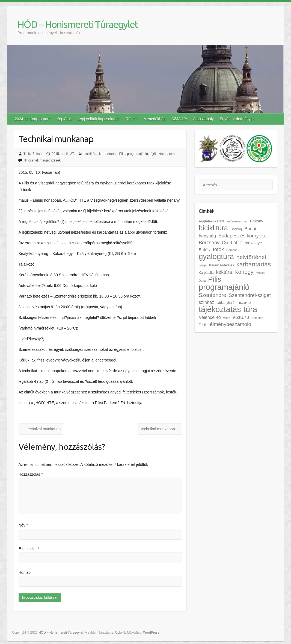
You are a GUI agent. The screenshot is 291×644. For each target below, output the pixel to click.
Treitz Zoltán (32, 154)
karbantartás (108, 154)
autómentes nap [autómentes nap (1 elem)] (237, 221)
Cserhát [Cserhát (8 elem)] (230, 243)
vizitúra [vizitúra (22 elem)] (241, 317)
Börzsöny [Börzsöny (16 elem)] (209, 242)
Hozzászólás (31, 474)
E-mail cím (29, 549)
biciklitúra (90, 154)
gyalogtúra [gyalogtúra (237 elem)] (216, 256)
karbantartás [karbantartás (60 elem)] (254, 264)
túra (172, 154)
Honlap (25, 572)
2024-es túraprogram (33, 119)
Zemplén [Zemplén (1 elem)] (257, 318)
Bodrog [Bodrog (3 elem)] (236, 229)
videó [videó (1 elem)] (227, 318)
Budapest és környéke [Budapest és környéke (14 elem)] (242, 236)
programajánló (137, 154)
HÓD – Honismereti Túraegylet (78, 24)
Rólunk (132, 119)
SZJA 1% (179, 119)
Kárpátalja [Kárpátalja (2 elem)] (206, 273)
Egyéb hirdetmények (237, 119)
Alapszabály (203, 119)
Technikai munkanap (41, 429)
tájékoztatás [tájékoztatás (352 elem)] (220, 309)
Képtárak (64, 119)
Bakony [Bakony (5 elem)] (256, 221)
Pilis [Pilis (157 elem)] (215, 279)
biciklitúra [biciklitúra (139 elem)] (213, 228)
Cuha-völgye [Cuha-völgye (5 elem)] (251, 243)
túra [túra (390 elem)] (250, 309)
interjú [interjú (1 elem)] (203, 265)
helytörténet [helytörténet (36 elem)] (251, 257)
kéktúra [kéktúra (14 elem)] (224, 272)
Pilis (122, 154)
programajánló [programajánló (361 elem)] (224, 287)
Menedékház (155, 119)
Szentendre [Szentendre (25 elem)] (213, 295)
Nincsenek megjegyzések (42, 160)
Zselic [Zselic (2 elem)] (203, 325)
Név (23, 525)
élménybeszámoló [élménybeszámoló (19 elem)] (230, 324)
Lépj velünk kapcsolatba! (99, 119)
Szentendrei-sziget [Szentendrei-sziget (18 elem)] (250, 295)
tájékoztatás (159, 154)
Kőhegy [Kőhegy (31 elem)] (244, 272)
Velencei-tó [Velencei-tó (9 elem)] (210, 317)
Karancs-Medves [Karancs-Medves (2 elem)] (222, 265)
